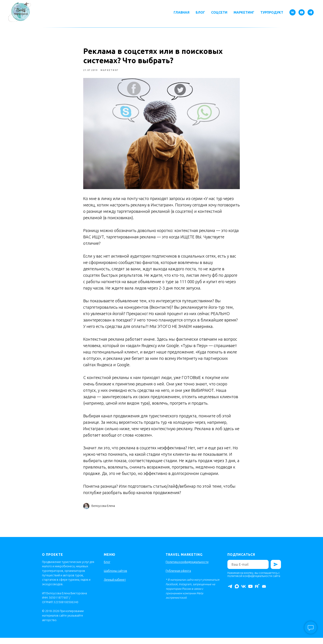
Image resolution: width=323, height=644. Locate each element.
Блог (200, 12)
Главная (182, 12)
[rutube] (257, 593)
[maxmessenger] (237, 593)
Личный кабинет (115, 586)
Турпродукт (272, 12)
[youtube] (302, 12)
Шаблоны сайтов (115, 577)
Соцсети (219, 12)
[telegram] (311, 12)
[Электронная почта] (264, 593)
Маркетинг (244, 12)
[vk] (293, 12)
